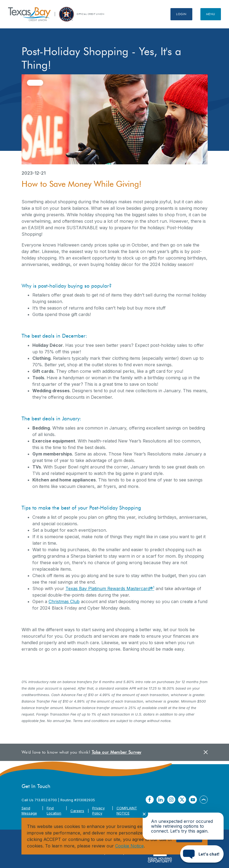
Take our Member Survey (117, 752)
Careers (77, 811)
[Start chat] (202, 854)
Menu (211, 14)
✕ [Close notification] (144, 814)
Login (181, 14)
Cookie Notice (129, 846)
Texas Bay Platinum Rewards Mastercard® (110, 588)
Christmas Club (64, 601)
